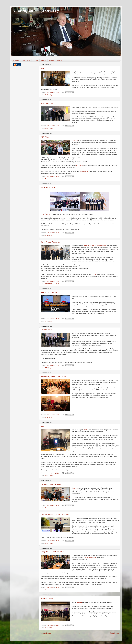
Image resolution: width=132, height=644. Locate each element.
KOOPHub (45, 137)
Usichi (43, 426)
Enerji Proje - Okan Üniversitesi (52, 552)
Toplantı (47, 128)
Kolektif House (84, 171)
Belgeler (43, 60)
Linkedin (36, 60)
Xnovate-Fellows (47, 599)
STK (46, 284)
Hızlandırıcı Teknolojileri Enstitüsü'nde (95, 246)
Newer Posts (46, 633)
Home (80, 633)
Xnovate (79, 602)
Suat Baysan (26, 60)
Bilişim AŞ (75, 488)
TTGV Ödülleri (45, 214)
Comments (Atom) (53, 637)
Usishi (86, 430)
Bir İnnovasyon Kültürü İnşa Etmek (54, 377)
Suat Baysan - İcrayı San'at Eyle (38, 11)
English (47, 95)
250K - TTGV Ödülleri (49, 293)
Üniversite (55, 284)
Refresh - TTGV (47, 330)
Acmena (51, 60)
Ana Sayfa (16, 60)
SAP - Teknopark (47, 104)
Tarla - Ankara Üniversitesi (50, 242)
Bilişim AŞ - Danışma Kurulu (51, 484)
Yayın (52, 95)
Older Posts (114, 633)
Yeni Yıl (44, 68)
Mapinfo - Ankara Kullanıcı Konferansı (55, 515)
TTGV (47, 235)
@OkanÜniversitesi (91, 558)
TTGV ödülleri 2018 (48, 188)
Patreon (59, 60)
